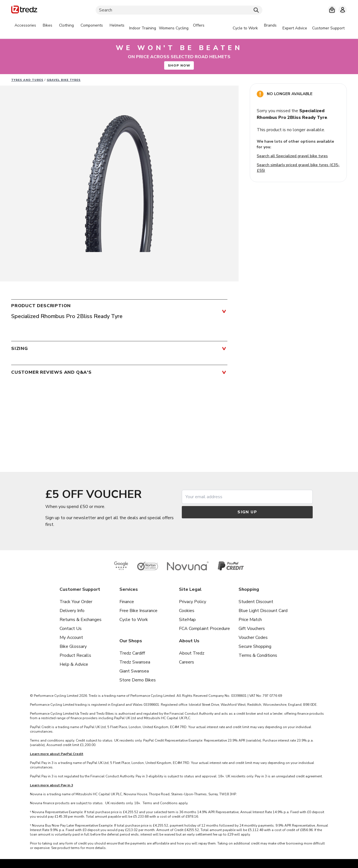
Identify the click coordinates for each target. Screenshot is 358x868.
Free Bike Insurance (138, 611)
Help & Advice (74, 664)
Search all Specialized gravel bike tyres (292, 156)
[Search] (179, 10)
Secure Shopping (255, 646)
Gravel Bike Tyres (64, 80)
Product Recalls (75, 655)
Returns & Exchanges (81, 620)
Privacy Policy (193, 602)
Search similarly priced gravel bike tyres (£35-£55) (298, 168)
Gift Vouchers (252, 629)
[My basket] (332, 10)
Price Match (250, 620)
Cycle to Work (134, 620)
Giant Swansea (134, 671)
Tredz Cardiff (132, 653)
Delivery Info (72, 611)
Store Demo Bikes (138, 680)
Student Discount (256, 602)
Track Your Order (76, 602)
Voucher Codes (253, 638)
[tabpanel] (109, 28)
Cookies (187, 611)
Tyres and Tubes (27, 80)
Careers (187, 662)
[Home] (24, 10)
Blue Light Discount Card (263, 611)
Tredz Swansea (135, 662)
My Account (71, 638)
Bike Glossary (73, 646)
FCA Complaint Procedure (204, 629)
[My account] (343, 10)
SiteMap (187, 620)
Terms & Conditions (258, 655)
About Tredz (192, 653)
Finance (127, 602)
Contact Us (71, 629)
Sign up (247, 512)
